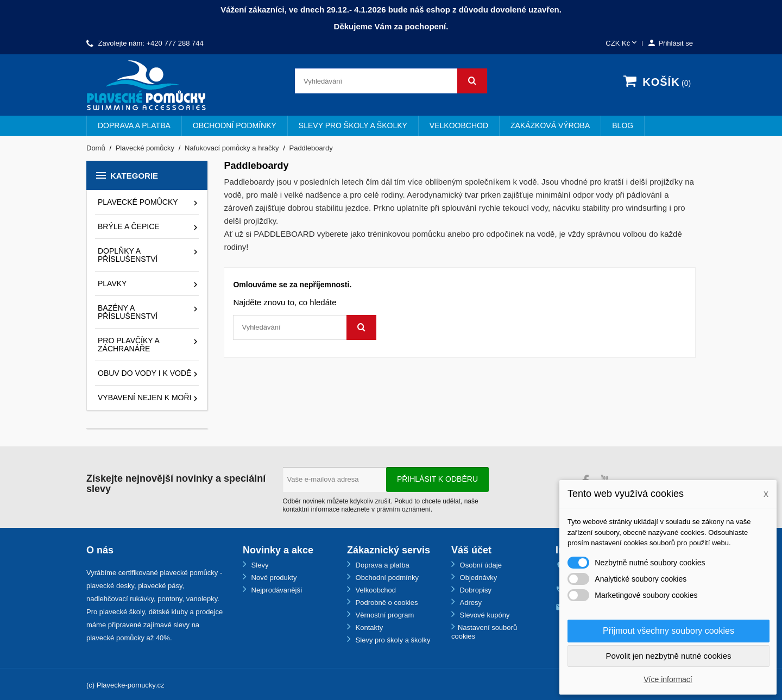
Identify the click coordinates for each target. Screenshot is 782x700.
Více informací (668, 679)
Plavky (112, 283)
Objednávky (477, 578)
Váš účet (471, 550)
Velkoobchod (459, 125)
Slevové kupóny (484, 615)
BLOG (623, 125)
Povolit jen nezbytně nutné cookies (669, 656)
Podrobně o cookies (386, 603)
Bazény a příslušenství (128, 312)
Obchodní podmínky (235, 125)
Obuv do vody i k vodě (144, 373)
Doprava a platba (134, 125)
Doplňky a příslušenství (128, 255)
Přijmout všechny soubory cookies (669, 631)
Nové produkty (273, 578)
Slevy (259, 565)
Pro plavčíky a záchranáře (128, 345)
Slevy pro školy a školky (353, 125)
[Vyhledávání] (391, 81)
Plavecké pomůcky (138, 202)
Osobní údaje (480, 565)
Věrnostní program (384, 615)
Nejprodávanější (276, 590)
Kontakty (368, 628)
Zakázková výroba (550, 125)
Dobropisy (475, 590)
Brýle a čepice (129, 226)
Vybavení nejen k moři (144, 398)
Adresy (470, 603)
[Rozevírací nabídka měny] (622, 44)
